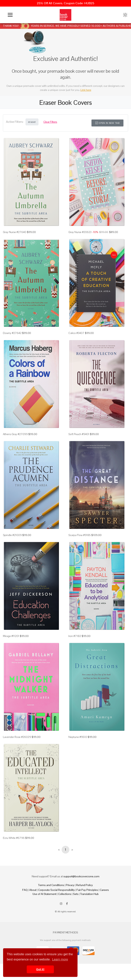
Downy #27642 (12, 333)
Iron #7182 (75, 636)
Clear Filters (50, 122)
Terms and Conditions (51, 885)
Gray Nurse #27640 (15, 232)
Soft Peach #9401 (79, 434)
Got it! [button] (40, 969)
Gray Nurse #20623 (80, 232)
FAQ (25, 890)
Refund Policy (84, 885)
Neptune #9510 (78, 737)
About (33, 890)
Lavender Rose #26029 (17, 737)
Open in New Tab (107, 123)
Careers (104, 890)
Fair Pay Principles (87, 890)
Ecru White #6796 (14, 838)
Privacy (70, 885)
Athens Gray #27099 (15, 434)
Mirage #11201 (11, 636)
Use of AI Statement (44, 894)
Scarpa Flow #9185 (80, 535)
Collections (65, 894)
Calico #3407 (76, 333)
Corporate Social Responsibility (56, 890)
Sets (76, 894)
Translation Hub (89, 894)
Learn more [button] (60, 959)
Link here (86, 90)
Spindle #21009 (12, 535)
